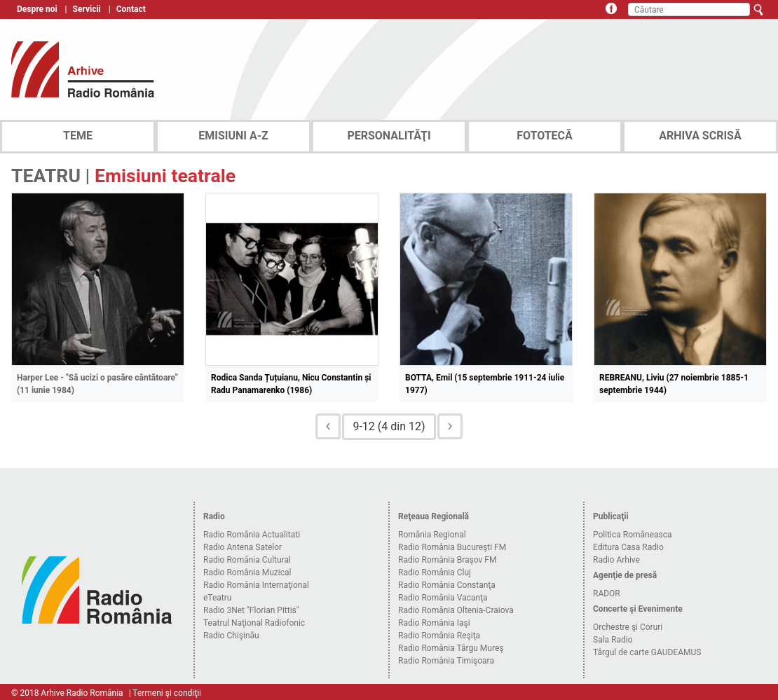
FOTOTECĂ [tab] (545, 136)
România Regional (432, 535)
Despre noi (37, 9)
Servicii (87, 9)
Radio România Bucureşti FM (452, 547)
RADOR (607, 593)
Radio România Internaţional (256, 585)
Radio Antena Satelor (243, 547)
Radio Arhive (616, 560)
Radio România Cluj (435, 572)
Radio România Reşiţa (439, 636)
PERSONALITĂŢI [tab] (389, 136)
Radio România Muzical (247, 572)
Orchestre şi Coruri (628, 627)
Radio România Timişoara (446, 661)
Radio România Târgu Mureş (451, 648)
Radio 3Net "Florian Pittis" (251, 610)
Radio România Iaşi (434, 623)
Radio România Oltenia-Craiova (456, 610)
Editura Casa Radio (628, 547)
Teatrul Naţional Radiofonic (254, 623)
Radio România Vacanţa (443, 598)
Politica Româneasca (633, 535)
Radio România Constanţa (447, 585)
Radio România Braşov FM (447, 560)
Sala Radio (613, 640)
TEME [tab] (78, 136)
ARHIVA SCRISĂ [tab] (700, 136)
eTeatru (217, 598)
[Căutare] (689, 9)
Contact (131, 9)
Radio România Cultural (247, 560)
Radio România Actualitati (252, 535)
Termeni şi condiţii (167, 693)
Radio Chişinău (231, 636)
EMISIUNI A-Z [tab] (233, 136)
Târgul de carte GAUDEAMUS (647, 652)
